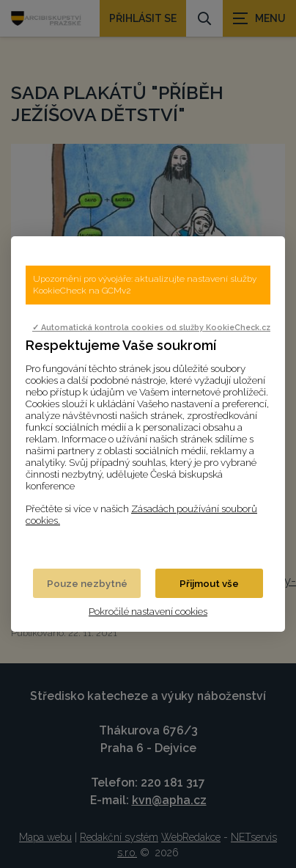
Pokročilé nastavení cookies (148, 611)
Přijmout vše (209, 583)
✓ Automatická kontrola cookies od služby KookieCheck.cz (151, 327)
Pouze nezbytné (87, 583)
